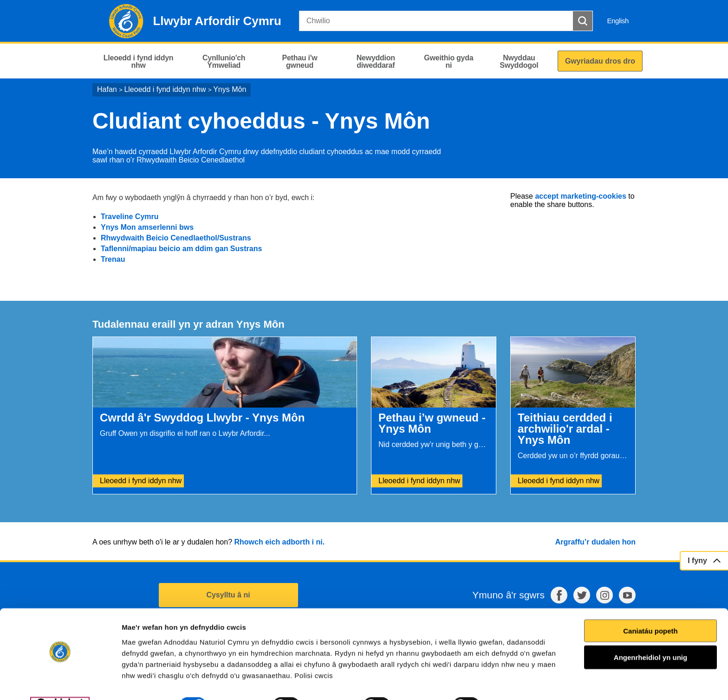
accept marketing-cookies (581, 196)
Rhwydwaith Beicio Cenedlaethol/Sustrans (176, 238)
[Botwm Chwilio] (583, 21)
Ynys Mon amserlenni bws (148, 227)
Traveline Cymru (130, 217)
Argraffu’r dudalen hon (595, 542)
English (618, 21)
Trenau (113, 259)
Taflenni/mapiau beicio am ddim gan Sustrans (181, 249)
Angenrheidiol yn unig (650, 634)
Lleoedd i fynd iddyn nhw (165, 89)
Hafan (107, 89)
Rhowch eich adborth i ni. (279, 542)
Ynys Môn (230, 89)
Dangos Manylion (529, 682)
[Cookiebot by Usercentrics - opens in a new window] (60, 682)
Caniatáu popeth (650, 607)
